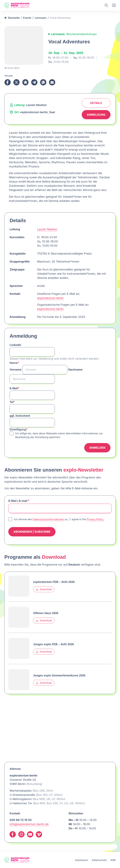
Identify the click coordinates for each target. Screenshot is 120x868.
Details (96, 103)
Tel (12, 402)
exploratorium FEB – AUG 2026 (54, 582)
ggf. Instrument (20, 416)
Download (44, 589)
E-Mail (14, 388)
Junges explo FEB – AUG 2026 (53, 644)
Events (27, 18)
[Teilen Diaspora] (25, 82)
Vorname (15, 370)
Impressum (82, 860)
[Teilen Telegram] (34, 82)
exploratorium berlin (50, 298)
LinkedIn (15, 345)
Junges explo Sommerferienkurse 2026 (59, 675)
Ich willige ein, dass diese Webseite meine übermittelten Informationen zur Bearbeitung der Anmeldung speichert (59, 435)
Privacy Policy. (95, 519)
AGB (113, 860)
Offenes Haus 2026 (46, 613)
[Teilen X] (16, 82)
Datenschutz (99, 860)
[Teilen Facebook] (8, 82)
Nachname (75, 370)
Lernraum (41, 18)
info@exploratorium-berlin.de (29, 824)
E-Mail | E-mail (19, 501)
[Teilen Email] (52, 82)
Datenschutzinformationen (48, 519)
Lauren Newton (47, 229)
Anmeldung (96, 115)
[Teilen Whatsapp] (43, 82)
